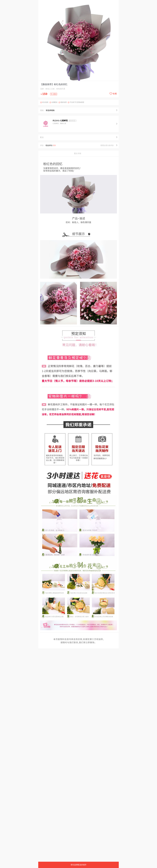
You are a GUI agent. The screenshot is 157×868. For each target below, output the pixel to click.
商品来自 (60, 121)
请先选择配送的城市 (78, 865)
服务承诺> (72, 121)
